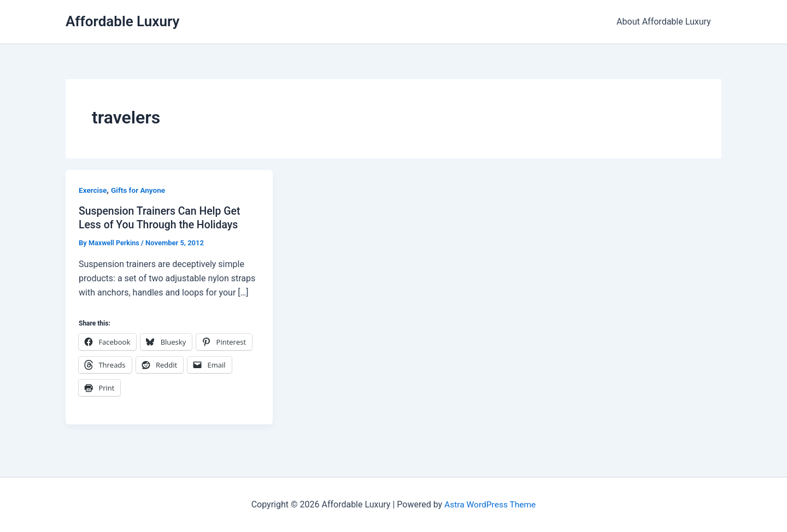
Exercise (93, 190)
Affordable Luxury (122, 21)
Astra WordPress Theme (490, 504)
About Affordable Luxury (665, 22)
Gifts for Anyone (140, 190)
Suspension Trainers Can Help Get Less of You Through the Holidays (162, 218)
